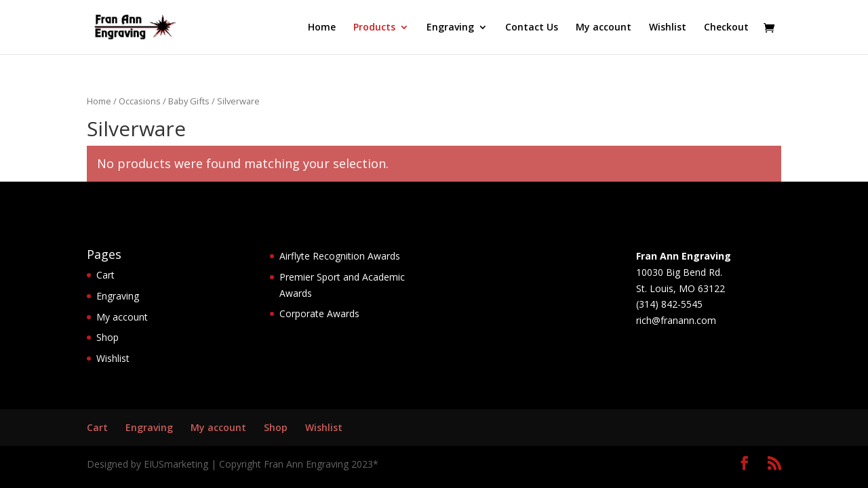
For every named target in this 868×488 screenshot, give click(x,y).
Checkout (726, 28)
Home (322, 28)
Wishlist (668, 28)
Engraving (450, 28)
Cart (105, 275)
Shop (107, 337)
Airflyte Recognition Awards (340, 256)
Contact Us (532, 28)
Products (374, 28)
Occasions (140, 101)
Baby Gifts (189, 101)
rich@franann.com (676, 320)
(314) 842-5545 (669, 304)
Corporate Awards (319, 313)
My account (604, 28)
